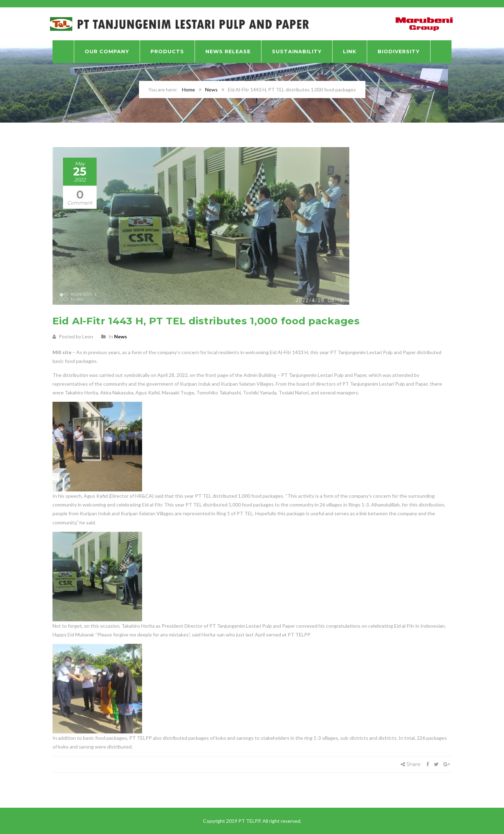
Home (188, 89)
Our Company (107, 51)
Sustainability (297, 51)
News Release (228, 51)
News (211, 89)
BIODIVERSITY (399, 51)
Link (350, 51)
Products (167, 51)
